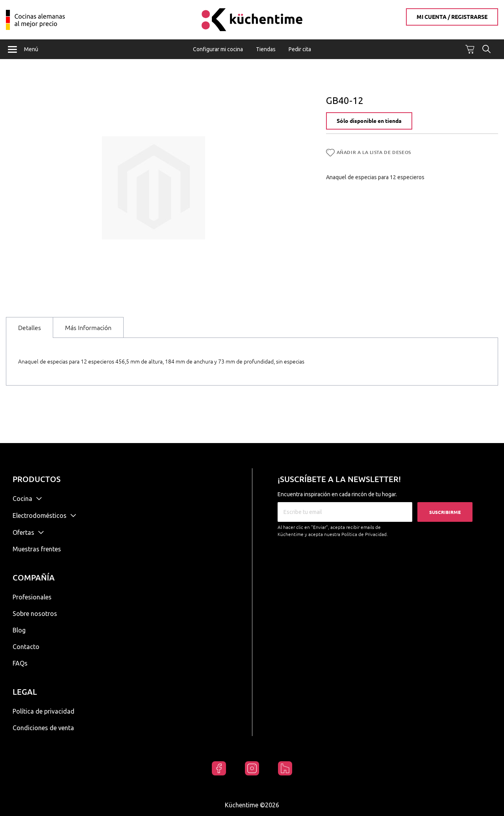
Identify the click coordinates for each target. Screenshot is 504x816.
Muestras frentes (37, 549)
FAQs (20, 663)
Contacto (26, 647)
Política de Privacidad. (365, 534)
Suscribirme (445, 512)
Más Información (88, 328)
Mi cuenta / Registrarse (452, 17)
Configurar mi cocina (218, 49)
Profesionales (32, 597)
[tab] (30, 327)
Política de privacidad (44, 711)
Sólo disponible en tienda (369, 121)
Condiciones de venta (43, 728)
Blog (19, 630)
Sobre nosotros (35, 614)
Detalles (30, 328)
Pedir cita (300, 49)
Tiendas (266, 49)
